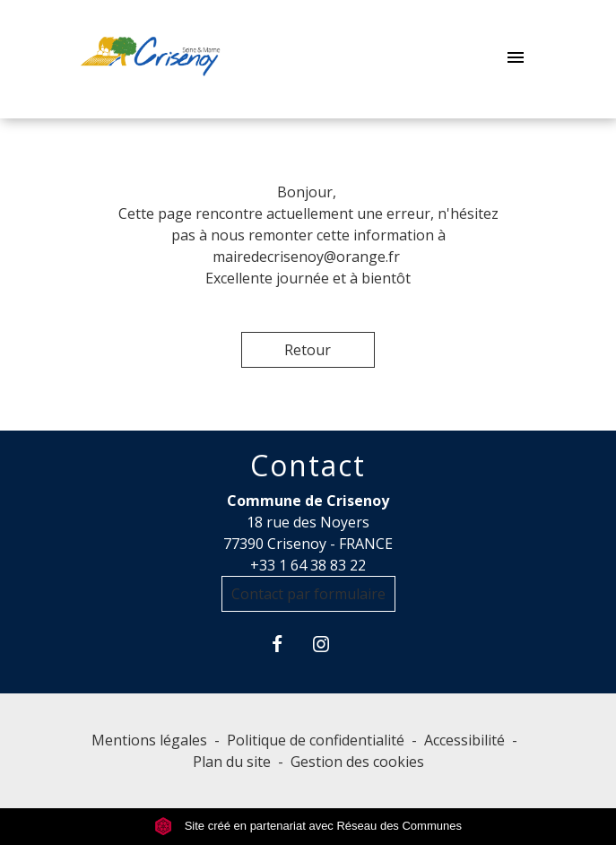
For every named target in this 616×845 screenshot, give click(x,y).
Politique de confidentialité (316, 740)
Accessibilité (464, 740)
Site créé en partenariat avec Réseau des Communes (308, 826)
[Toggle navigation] (516, 59)
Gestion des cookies (357, 762)
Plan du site (232, 762)
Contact (308, 466)
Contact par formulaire (308, 594)
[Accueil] (151, 59)
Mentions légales (149, 740)
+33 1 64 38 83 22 (308, 565)
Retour (308, 350)
